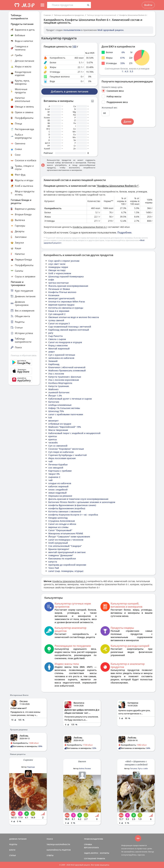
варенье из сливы (58, 527)
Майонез (53, 389)
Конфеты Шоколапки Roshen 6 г (133, 15)
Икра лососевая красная (62, 458)
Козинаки (54, 295)
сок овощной (56, 468)
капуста (53, 562)
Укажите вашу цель (112, 87)
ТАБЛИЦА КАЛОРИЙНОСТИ (58, 844)
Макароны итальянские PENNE (66, 533)
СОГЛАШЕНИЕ (90, 859)
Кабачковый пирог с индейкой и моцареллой (74, 433)
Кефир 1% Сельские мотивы (64, 408)
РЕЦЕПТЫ (13, 844)
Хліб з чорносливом (60, 273)
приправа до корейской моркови (67, 565)
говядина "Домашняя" (61, 555)
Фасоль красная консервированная (68, 286)
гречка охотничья (58, 283)
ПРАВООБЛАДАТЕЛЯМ (94, 839)
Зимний (53, 361)
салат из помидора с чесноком (66, 540)
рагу (51, 333)
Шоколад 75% (56, 411)
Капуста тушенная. (59, 386)
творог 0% (54, 474)
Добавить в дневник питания (70, 92)
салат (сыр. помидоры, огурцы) (66, 571)
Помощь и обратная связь (24, 355)
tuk (50, 417)
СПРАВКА (88, 844)
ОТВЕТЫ (50, 855)
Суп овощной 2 (57, 314)
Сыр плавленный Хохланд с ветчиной (70, 327)
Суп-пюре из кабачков (61, 452)
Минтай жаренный (59, 349)
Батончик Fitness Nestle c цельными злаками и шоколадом (82, 502)
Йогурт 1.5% (55, 396)
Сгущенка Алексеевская (62, 521)
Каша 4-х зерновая (59, 311)
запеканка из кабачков (61, 358)
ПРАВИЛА (101, 859)
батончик (54, 402)
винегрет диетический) (62, 298)
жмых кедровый (58, 493)
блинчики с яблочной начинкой (67, 367)
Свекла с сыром (57, 339)
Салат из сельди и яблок (62, 524)
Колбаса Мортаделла (60, 383)
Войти (148, 5)
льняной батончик (59, 392)
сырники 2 (54, 477)
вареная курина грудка (61, 305)
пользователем (72, 30)
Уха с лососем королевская (64, 380)
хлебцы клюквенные (60, 405)
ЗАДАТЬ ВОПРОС (91, 853)
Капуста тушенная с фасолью (65, 377)
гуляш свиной (56, 320)
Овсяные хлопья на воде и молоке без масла (74, 317)
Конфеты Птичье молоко (62, 292)
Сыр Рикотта (55, 336)
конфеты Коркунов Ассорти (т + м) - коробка (73, 515)
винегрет (53, 421)
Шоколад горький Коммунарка (66, 276)
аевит (52, 352)
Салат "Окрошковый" (60, 530)
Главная (47, 15)
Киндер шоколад (58, 518)
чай (50, 461)
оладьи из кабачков (60, 483)
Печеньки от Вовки (59, 289)
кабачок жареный (58, 486)
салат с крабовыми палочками (66, 414)
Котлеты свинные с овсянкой (65, 511)
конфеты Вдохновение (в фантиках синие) (72, 505)
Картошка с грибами (60, 471)
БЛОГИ (12, 850)
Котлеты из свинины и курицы (66, 308)
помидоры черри (58, 267)
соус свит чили (57, 264)
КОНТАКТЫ (105, 853)
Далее (127, 122)
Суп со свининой (58, 446)
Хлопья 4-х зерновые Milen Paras (67, 302)
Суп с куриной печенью (62, 355)
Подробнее (124, 233)
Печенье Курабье (58, 464)
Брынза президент (59, 549)
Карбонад (54, 364)
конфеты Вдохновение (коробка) (67, 508)
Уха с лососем (56, 374)
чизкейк (53, 443)
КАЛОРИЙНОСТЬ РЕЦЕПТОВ (59, 850)
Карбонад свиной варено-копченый (69, 330)
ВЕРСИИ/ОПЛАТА (91, 848)
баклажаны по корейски (62, 558)
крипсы (53, 436)
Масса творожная (58, 430)
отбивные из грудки (60, 424)
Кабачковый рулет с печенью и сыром (70, 399)
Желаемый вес (109, 108)
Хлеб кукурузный (58, 543)
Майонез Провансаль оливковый (67, 370)
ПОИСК (50, 839)
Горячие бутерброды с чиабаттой (68, 455)
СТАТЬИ (13, 855)
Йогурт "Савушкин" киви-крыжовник (69, 537)
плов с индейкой (58, 490)
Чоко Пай (54, 568)
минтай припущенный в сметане (67, 552)
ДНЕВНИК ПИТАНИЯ (18, 839)
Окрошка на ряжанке (60, 496)
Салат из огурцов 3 (59, 323)
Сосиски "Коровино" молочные (66, 449)
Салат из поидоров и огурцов (65, 342)
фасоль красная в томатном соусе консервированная (78, 499)
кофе (51, 280)
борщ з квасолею (58, 345)
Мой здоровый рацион (110, 30)
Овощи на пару (57, 270)
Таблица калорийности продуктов (69, 15)
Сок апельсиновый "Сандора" (65, 546)
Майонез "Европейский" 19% (65, 427)
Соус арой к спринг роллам (64, 261)
